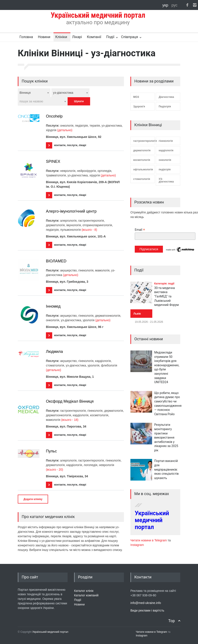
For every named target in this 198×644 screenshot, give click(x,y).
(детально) (65, 130)
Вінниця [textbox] (25, 93)
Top (172, 621)
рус (174, 5)
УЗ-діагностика (166, 180)
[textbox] (43, 101)
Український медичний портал (152, 520)
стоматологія (142, 179)
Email (140, 230)
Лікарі (77, 37)
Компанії (94, 37)
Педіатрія (165, 107)
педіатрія (165, 169)
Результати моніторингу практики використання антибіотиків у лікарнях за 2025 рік (166, 437)
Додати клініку (33, 499)
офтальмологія (143, 169)
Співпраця (130, 37)
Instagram (137, 545)
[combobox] (34, 93)
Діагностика (166, 97)
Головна (26, 37)
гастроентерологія (144, 141)
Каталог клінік (84, 591)
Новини (44, 37)
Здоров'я (139, 107)
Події (110, 37)
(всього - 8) (89, 230)
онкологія (165, 160)
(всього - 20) (54, 470)
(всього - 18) (70, 420)
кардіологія (166, 150)
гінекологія (166, 141)
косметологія (142, 160)
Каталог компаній (86, 595)
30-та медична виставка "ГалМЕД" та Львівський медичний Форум (166, 296)
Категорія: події (164, 284)
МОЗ (136, 97)
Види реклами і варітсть (147, 610)
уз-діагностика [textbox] (63, 93)
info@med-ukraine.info (146, 603)
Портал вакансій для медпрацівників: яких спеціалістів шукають (166, 469)
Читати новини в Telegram (149, 540)
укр (166, 5)
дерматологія (142, 150)
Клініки (61, 37)
